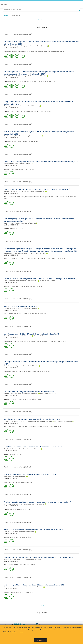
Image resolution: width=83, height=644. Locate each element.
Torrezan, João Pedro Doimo (12, 308)
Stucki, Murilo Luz (9, 532)
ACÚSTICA (48, 112)
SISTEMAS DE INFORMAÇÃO (33, 372)
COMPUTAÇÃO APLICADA (16, 229)
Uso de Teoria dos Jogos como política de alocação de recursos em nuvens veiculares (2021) (37, 189)
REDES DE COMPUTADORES (17, 197)
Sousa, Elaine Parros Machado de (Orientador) (28, 449)
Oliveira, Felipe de (9, 164)
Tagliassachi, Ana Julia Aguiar (12, 46)
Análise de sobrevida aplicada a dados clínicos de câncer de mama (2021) (30, 474)
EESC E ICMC (14, 48)
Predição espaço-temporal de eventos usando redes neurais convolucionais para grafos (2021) (37, 502)
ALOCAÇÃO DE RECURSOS (62, 197)
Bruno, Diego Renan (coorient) (48, 281)
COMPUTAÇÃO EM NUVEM (47, 197)
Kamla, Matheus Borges (10, 281)
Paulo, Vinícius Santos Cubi (11, 76)
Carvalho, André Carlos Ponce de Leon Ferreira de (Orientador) (35, 421)
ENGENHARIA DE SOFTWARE (17, 372)
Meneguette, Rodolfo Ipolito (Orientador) (34, 191)
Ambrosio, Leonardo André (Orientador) (29, 106)
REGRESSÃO (31, 399)
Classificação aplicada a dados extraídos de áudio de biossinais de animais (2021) (33, 447)
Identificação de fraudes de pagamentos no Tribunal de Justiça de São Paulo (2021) (34, 419)
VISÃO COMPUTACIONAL (31, 259)
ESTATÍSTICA (13, 482)
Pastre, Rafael (8, 476)
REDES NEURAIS (43, 259)
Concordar (40, 640)
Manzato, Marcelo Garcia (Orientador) (28, 366)
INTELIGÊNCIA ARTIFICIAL (16, 259)
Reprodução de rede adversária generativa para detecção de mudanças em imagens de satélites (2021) (40, 279)
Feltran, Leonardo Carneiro (11, 421)
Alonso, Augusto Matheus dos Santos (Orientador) (34, 46)
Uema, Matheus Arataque (11, 336)
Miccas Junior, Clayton (10, 559)
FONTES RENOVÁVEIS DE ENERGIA (19, 52)
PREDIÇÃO (12, 510)
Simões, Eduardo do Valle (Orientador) (24, 532)
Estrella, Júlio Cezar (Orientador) (23, 164)
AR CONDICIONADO (29, 169)
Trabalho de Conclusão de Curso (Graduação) (18, 34)
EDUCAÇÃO (29, 342)
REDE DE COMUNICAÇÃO (52, 82)
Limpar (79, 16)
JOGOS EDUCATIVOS (34, 142)
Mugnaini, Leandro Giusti (11, 394)
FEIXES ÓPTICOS (40, 112)
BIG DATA (38, 399)
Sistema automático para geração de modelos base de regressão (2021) (30, 392)
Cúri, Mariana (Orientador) (19, 476)
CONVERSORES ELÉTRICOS (57, 52)
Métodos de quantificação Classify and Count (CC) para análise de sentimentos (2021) (35, 585)
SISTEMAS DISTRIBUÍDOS (16, 169)
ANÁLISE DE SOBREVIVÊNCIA (25, 482)
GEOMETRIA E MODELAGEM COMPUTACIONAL (22, 112)
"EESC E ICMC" (17, 16)
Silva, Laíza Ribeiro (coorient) (41, 336)
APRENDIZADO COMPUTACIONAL (18, 142)
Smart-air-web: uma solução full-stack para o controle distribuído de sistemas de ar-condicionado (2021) (41, 162)
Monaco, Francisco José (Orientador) (26, 223)
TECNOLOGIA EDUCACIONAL (17, 342)
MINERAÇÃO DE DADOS (15, 454)
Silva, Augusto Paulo (9, 449)
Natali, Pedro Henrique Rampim (12, 504)
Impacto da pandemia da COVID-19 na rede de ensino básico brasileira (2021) (31, 334)
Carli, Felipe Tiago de (10, 223)
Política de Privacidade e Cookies (13, 632)
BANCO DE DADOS (14, 565)
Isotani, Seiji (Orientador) (25, 336)
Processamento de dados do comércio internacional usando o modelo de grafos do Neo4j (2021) (38, 557)
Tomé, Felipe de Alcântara (11, 106)
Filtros (6, 16)
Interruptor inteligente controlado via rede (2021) (21, 306)
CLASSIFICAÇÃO (29, 593)
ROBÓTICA (28, 537)
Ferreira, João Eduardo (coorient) (63, 421)
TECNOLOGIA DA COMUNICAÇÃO (59, 342)
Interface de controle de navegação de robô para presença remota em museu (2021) (34, 530)
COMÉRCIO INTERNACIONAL (28, 565)
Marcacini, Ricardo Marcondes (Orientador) (33, 504)
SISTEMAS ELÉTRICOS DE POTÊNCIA (39, 52)
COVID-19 (27, 510)
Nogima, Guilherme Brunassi (12, 587)
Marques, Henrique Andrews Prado (13, 191)
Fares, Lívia (7, 136)
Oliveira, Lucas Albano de (11, 366)
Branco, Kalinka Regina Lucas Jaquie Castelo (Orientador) (26, 136)
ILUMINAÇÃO (43, 314)
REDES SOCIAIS (46, 372)
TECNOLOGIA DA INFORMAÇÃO (41, 342)
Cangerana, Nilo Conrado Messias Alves (15, 253)
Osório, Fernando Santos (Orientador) (36, 253)
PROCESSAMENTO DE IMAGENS (57, 259)
